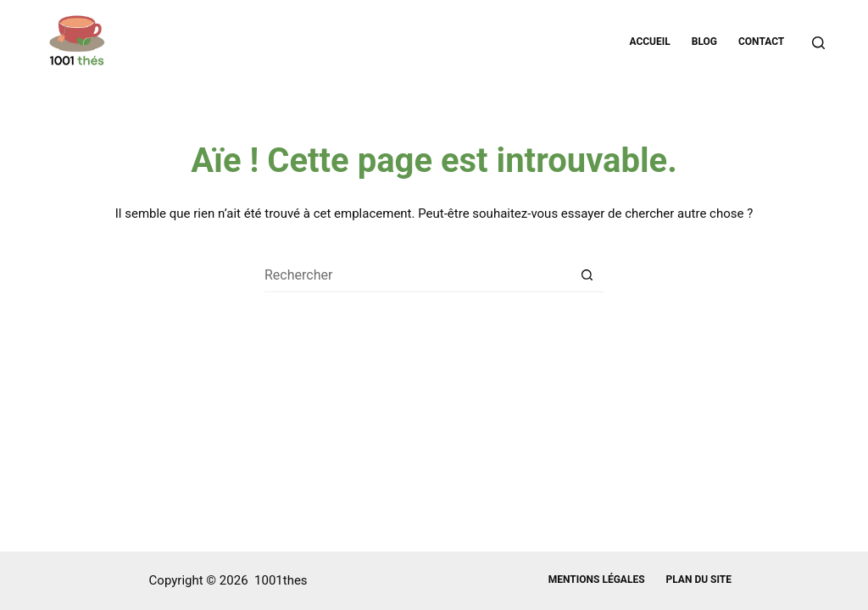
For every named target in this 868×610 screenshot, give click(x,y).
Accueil (649, 42)
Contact (761, 42)
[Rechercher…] (417, 275)
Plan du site (699, 579)
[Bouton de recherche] (587, 275)
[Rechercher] (818, 43)
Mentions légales (597, 579)
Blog (704, 42)
